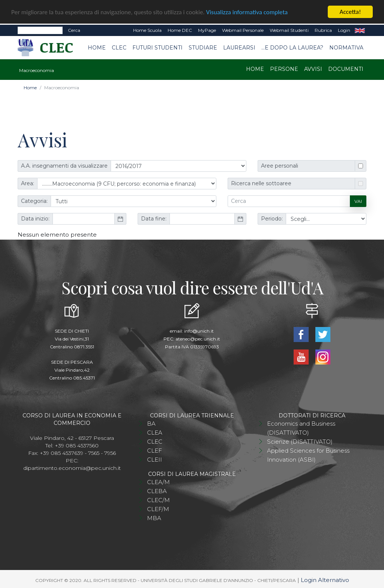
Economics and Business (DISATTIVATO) (301, 428)
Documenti (346, 69)
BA (151, 423)
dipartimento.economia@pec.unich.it (72, 468)
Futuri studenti (157, 47)
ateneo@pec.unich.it (198, 338)
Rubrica (323, 30)
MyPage (207, 30)
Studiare (203, 47)
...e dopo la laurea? (292, 47)
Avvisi (313, 69)
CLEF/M (158, 509)
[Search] (40, 30)
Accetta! (350, 11)
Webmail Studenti (289, 30)
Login (344, 30)
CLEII (154, 459)
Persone (284, 69)
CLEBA (157, 491)
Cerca (74, 30)
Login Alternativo (325, 580)
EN (360, 30)
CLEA (155, 432)
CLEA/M (158, 482)
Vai (358, 201)
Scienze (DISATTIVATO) (300, 441)
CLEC (119, 47)
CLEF (154, 450)
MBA (154, 518)
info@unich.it (199, 331)
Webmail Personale (243, 30)
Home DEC (180, 30)
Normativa (346, 47)
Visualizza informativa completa (247, 12)
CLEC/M (158, 500)
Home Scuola (147, 30)
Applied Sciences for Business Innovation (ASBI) (308, 455)
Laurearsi (239, 47)
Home (97, 47)
